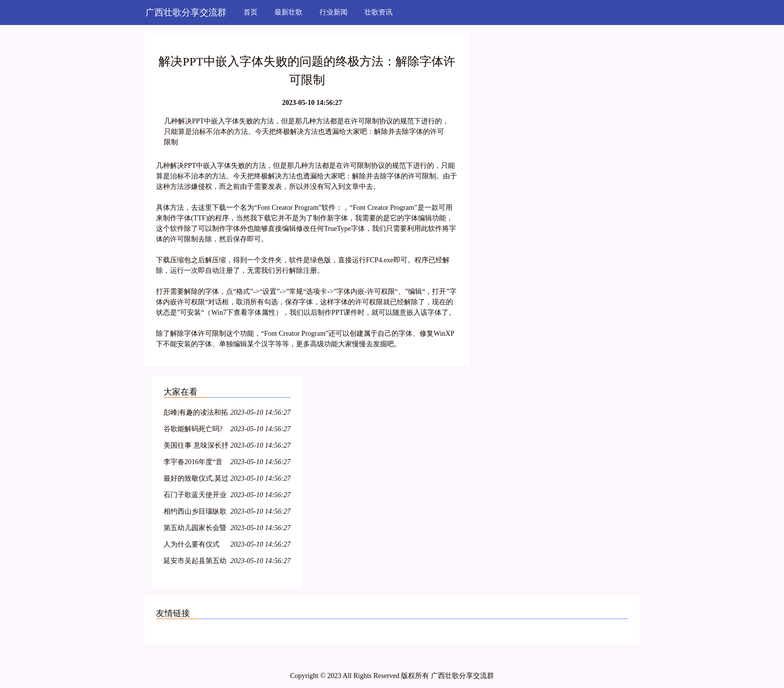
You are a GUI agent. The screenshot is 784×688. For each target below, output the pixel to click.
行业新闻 (333, 12)
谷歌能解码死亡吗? (193, 429)
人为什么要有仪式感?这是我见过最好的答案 (193, 546)
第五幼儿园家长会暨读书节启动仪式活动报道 (195, 529)
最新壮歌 (288, 12)
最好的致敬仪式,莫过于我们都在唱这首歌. (196, 480)
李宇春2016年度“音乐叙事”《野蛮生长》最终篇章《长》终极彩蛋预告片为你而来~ (195, 463)
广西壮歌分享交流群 (186, 12)
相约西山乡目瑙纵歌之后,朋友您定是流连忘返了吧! (196, 513)
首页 (250, 12)
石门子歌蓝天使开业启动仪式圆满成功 (195, 496)
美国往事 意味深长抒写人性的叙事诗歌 (196, 447)
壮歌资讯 (378, 12)
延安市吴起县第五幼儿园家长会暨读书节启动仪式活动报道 (195, 562)
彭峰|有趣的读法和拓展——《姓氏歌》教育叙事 (196, 414)
